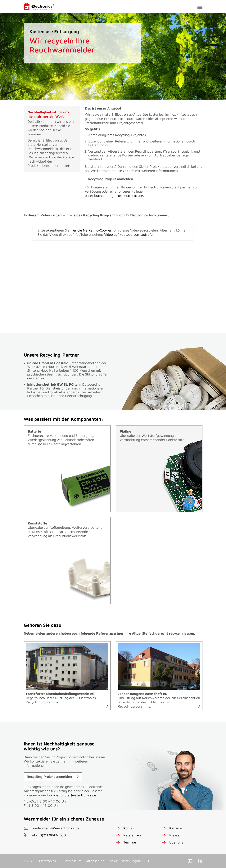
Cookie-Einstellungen (124, 861)
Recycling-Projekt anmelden (111, 179)
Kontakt (129, 828)
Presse (174, 835)
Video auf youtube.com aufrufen (129, 234)
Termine (130, 842)
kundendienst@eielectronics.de (55, 828)
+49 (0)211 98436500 (49, 835)
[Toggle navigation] (200, 7)
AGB (147, 861)
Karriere (176, 828)
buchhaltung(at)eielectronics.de (119, 196)
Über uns (176, 842)
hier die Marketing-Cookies (91, 230)
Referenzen (132, 835)
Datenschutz (95, 861)
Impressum (73, 861)
